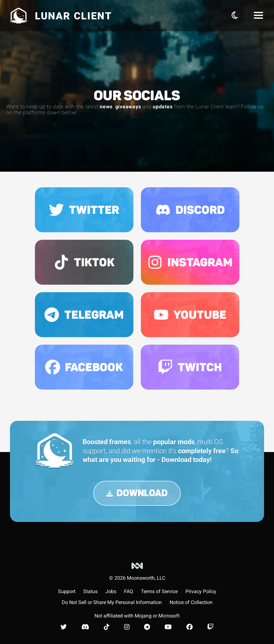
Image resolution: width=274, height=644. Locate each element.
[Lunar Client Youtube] (168, 627)
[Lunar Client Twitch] (210, 627)
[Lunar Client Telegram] (147, 627)
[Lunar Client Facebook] (190, 627)
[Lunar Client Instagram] (127, 627)
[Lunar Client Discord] (85, 627)
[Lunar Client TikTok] (107, 627)
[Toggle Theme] (235, 15)
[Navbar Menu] (258, 16)
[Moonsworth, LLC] (137, 571)
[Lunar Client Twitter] (64, 627)
